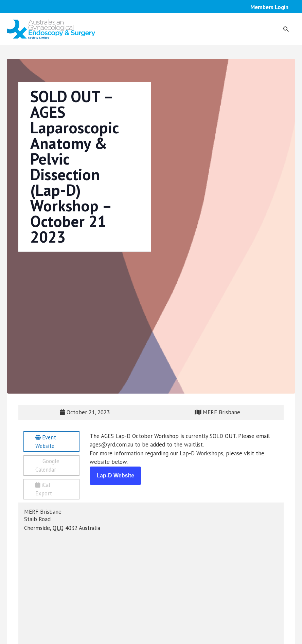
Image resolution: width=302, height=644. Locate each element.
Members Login (269, 7)
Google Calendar (48, 467)
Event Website (46, 442)
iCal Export (44, 491)
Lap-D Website (115, 476)
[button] (286, 29)
